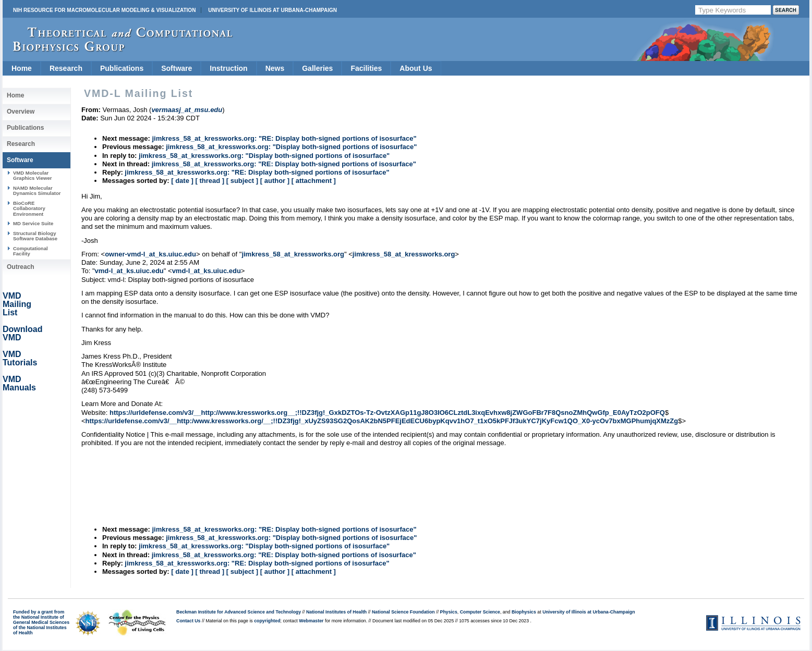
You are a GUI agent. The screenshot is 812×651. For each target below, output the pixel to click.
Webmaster (311, 621)
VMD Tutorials (20, 358)
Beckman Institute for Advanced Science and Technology (239, 612)
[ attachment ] (314, 181)
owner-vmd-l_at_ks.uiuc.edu (150, 254)
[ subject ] (242, 181)
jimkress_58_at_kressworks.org (293, 254)
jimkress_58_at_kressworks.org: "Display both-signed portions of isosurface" (291, 147)
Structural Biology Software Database (35, 236)
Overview (21, 112)
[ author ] (275, 181)
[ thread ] (210, 181)
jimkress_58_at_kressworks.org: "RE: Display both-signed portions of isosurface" (284, 138)
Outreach (21, 267)
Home (22, 68)
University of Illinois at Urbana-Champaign (272, 10)
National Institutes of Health (336, 612)
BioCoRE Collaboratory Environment (29, 208)
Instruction (228, 68)
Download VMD (22, 333)
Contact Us (188, 621)
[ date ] (182, 181)
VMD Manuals (19, 383)
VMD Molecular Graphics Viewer (32, 175)
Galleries (317, 68)
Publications (122, 68)
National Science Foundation (403, 612)
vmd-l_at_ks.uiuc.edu (129, 271)
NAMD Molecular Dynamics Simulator (37, 191)
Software (177, 68)
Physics (449, 612)
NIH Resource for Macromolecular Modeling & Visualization (104, 10)
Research (66, 68)
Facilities (366, 68)
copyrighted (267, 621)
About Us (416, 68)
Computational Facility (31, 251)
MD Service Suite (33, 223)
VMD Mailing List (17, 304)
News (275, 68)
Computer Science (480, 612)
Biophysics (524, 612)
